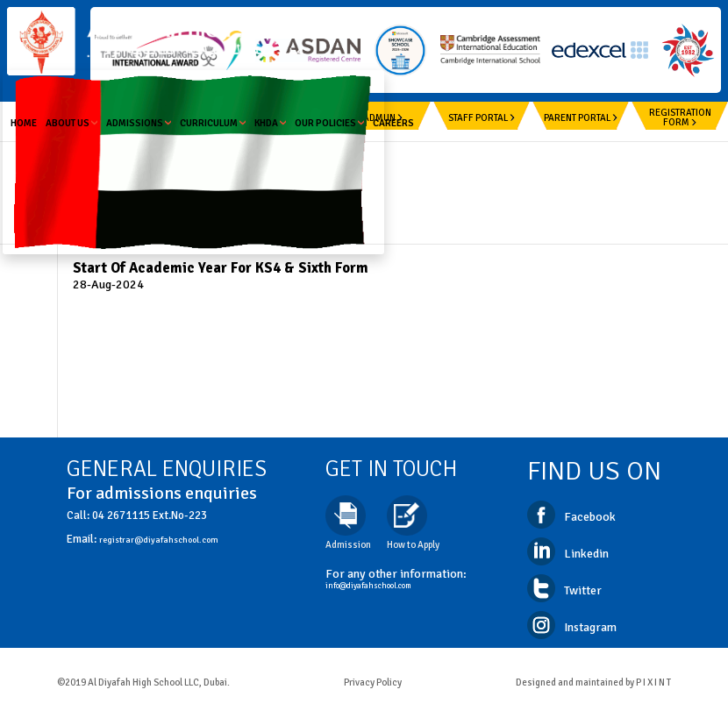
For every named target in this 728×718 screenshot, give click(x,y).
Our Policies (329, 123)
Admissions (139, 123)
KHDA (270, 123)
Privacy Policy (373, 682)
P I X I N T (653, 682)
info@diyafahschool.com (368, 586)
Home (24, 123)
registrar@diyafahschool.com (159, 540)
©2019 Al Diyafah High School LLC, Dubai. (143, 682)
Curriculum (213, 123)
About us (71, 123)
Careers (393, 123)
